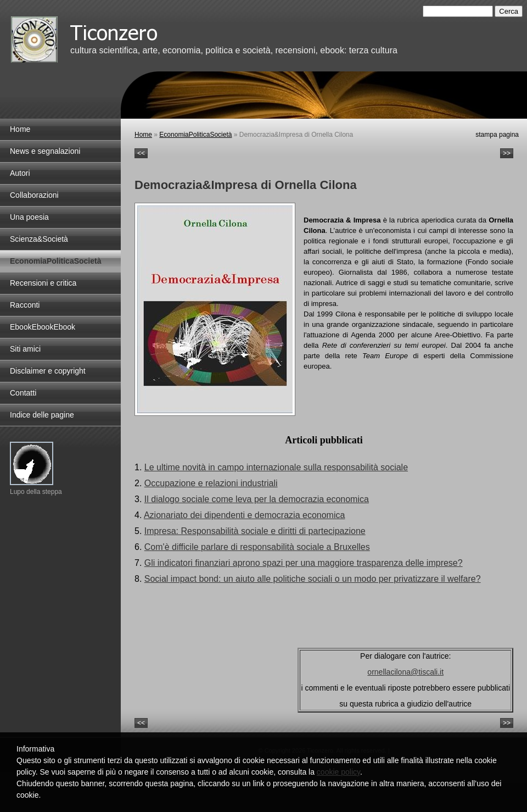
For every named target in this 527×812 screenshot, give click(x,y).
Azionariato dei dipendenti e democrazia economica (244, 515)
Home (143, 135)
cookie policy (338, 772)
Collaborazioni (34, 195)
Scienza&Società (39, 239)
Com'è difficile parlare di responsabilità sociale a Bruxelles (257, 547)
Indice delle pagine (42, 415)
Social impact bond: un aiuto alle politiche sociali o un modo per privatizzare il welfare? (313, 579)
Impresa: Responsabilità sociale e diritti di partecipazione (255, 531)
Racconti (25, 305)
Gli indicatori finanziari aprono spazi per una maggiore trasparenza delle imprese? (304, 563)
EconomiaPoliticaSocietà (195, 135)
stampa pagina (497, 135)
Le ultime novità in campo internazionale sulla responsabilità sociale (276, 467)
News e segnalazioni (45, 151)
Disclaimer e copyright (48, 371)
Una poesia (29, 217)
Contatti (23, 393)
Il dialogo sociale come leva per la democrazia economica (257, 499)
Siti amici (25, 349)
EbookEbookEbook (43, 327)
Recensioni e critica (43, 283)
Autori (20, 173)
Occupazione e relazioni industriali (211, 483)
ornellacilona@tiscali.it (405, 672)
